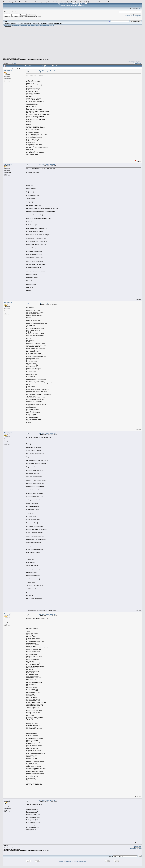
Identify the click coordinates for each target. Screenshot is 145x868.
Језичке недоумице (55, 23)
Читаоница (22, 59)
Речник (20, 23)
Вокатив (44, 23)
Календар (29, 25)
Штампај (138, 64)
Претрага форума (21, 25)
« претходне (131, 62)
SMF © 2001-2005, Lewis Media (79, 861)
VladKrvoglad (8, 71)
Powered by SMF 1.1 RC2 (65, 861)
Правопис (27, 23)
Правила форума (10, 23)
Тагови (34, 25)
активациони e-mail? (22, 13)
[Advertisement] (72, 41)
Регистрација (49, 25)
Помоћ (14, 25)
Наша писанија (30, 59)
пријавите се (25, 12)
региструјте (35, 12)
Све (15, 63)
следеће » (138, 62)
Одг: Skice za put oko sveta (47, 71)
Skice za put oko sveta (44, 59)
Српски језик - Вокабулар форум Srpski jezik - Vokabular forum (11, 59)
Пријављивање (41, 25)
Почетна (8, 25)
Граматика (36, 23)
